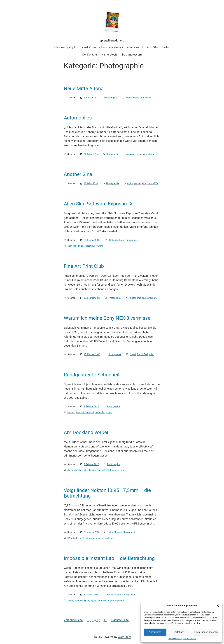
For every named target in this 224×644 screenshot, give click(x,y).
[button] (218, 606)
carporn (138, 154)
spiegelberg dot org (112, 40)
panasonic (98, 538)
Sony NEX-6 (153, 183)
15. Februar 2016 (92, 354)
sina (144, 183)
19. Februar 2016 (92, 298)
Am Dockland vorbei (86, 432)
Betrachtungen (115, 532)
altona (129, 98)
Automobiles (78, 118)
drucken (141, 298)
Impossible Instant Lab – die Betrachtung (109, 558)
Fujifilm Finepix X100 (99, 470)
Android (79, 600)
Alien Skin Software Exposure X (98, 204)
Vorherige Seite (73, 620)
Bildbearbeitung (116, 240)
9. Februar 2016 (91, 406)
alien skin (72, 246)
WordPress (125, 637)
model (109, 412)
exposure (89, 246)
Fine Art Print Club (84, 266)
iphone (113, 600)
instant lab (100, 412)
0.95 (70, 538)
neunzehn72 (151, 298)
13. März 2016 (91, 183)
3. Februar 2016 (91, 464)
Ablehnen (179, 632)
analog (131, 154)
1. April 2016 (90, 98)
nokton (88, 538)
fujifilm (94, 600)
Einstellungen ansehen (206, 632)
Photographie (111, 98)
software (99, 246)
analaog (71, 412)
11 (105, 620)
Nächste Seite (120, 620)
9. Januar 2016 (91, 595)
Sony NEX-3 (142, 354)
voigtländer (109, 538)
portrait (138, 183)
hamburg (115, 470)
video (152, 354)
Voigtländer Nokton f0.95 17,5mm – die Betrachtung (107, 493)
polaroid (121, 600)
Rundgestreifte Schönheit (92, 375)
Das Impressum (175, 639)
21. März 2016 (91, 154)
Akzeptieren (155, 632)
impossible (103, 600)
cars (145, 154)
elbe (86, 470)
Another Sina (78, 174)
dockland (79, 470)
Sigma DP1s (145, 98)
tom (122, 470)
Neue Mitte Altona (84, 88)
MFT (82, 538)
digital (135, 98)
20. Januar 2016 (92, 532)
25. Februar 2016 (92, 240)
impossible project (85, 412)
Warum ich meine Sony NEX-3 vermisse (107, 318)
